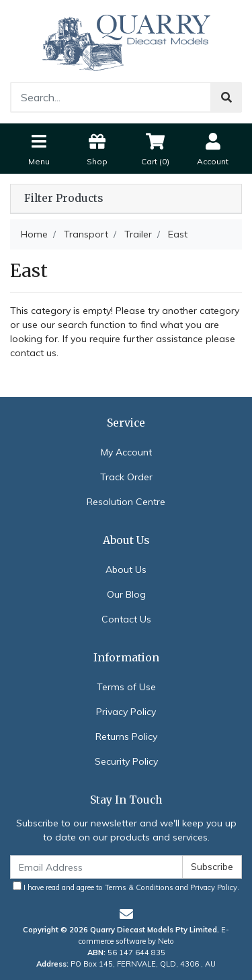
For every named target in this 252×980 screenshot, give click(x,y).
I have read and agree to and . (126, 887)
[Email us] (126, 914)
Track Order (126, 477)
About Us (126, 569)
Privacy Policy (126, 712)
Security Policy (126, 761)
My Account (126, 452)
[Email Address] (96, 867)
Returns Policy (126, 737)
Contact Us (126, 619)
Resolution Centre (126, 502)
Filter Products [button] (64, 199)
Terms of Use (126, 687)
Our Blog (126, 594)
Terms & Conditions (139, 887)
